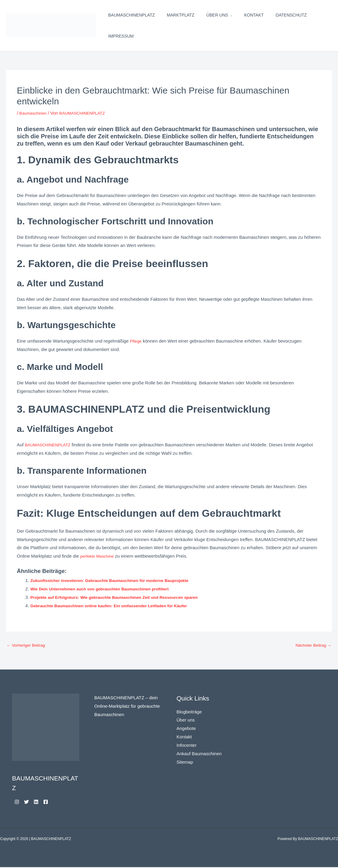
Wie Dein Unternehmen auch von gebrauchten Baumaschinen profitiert (106, 589)
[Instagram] (17, 803)
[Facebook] (56, 803)
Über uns (217, 15)
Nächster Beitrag (312, 646)
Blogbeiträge (189, 712)
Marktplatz (181, 15)
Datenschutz (291, 15)
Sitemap (185, 763)
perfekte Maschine (99, 556)
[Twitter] (30, 803)
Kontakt (254, 15)
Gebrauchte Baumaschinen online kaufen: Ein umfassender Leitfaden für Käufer (116, 606)
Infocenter (187, 746)
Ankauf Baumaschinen (199, 754)
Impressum (121, 36)
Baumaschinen (34, 113)
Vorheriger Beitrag (28, 646)
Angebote (186, 729)
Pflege (136, 341)
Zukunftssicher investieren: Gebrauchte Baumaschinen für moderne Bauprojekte (117, 580)
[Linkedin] (43, 803)
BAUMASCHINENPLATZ (131, 15)
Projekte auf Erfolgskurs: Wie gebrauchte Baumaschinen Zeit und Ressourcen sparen (122, 597)
